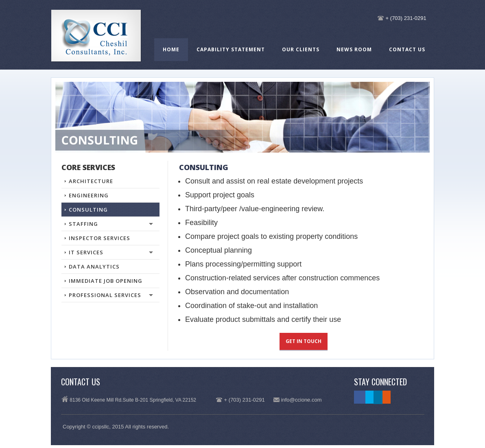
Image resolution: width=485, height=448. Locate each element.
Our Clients (301, 49)
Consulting (88, 210)
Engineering (89, 195)
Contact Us (407, 49)
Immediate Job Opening (106, 281)
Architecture (91, 181)
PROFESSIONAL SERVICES (107, 297)
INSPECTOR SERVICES (99, 238)
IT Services (107, 254)
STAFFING (107, 225)
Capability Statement (231, 49)
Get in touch (304, 341)
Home (171, 49)
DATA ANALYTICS (94, 267)
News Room (354, 49)
